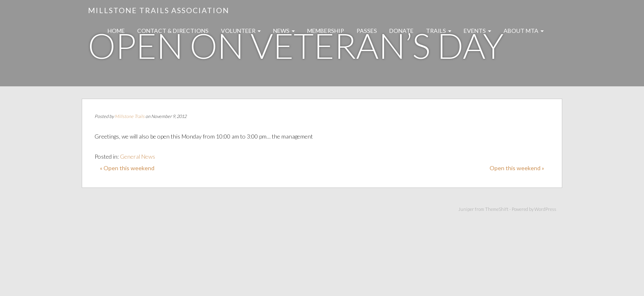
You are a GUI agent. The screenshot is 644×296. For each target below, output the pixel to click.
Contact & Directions (173, 31)
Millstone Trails (130, 116)
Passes (367, 31)
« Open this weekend (127, 168)
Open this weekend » (517, 168)
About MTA (524, 31)
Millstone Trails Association (159, 10)
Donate (401, 31)
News (284, 31)
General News (138, 156)
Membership (326, 31)
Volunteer (241, 31)
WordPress (545, 209)
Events (477, 31)
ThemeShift (497, 209)
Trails (439, 31)
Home (116, 31)
